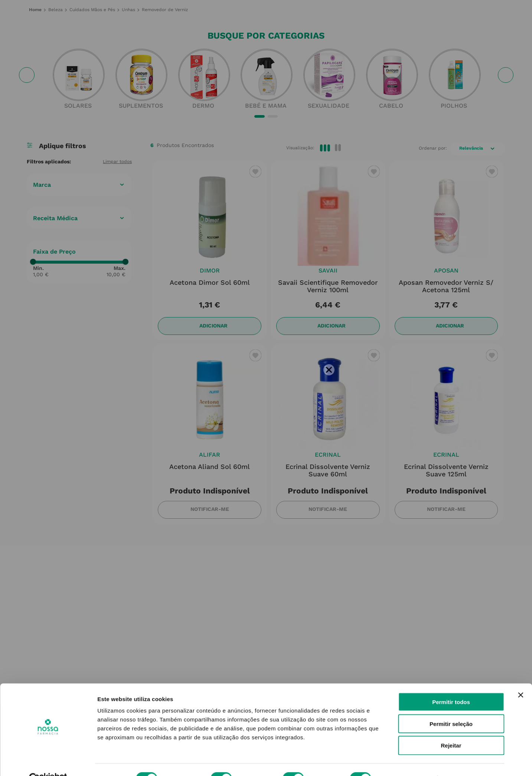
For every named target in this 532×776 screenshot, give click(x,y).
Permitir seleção (451, 707)
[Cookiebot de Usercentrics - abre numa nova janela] (48, 762)
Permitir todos (451, 685)
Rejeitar (451, 729)
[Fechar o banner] (520, 678)
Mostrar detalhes (408, 761)
